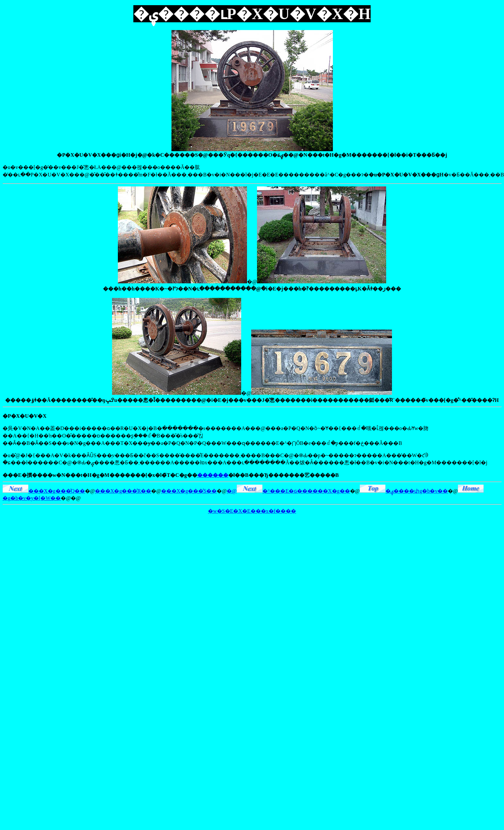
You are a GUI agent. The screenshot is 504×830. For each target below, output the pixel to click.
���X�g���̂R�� (123, 491)
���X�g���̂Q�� (44, 491)
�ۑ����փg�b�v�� (404, 491)
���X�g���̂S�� (189, 491)
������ (213, 475)
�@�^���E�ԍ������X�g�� (288, 491)
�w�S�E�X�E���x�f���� (252, 511)
